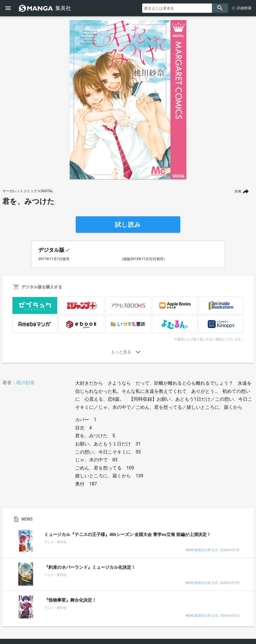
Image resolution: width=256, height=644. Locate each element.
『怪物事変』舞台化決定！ (70, 600)
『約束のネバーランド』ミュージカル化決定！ (90, 567)
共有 (238, 191)
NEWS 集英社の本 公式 (202, 550)
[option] (128, 100)
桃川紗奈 (26, 383)
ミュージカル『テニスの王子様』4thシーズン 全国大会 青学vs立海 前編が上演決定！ (128, 535)
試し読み (128, 225)
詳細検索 (244, 8)
